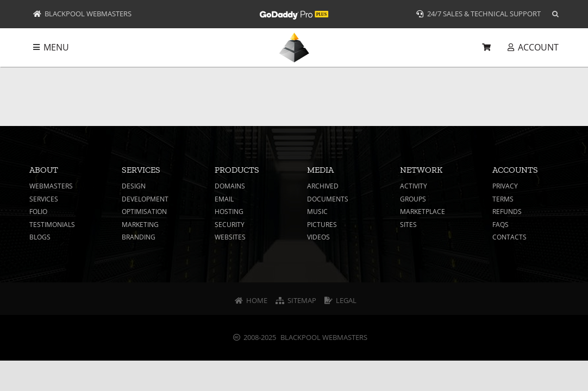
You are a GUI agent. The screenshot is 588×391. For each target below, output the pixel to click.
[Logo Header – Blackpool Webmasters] (294, 37)
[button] (555, 14)
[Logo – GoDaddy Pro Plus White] (294, 10)
